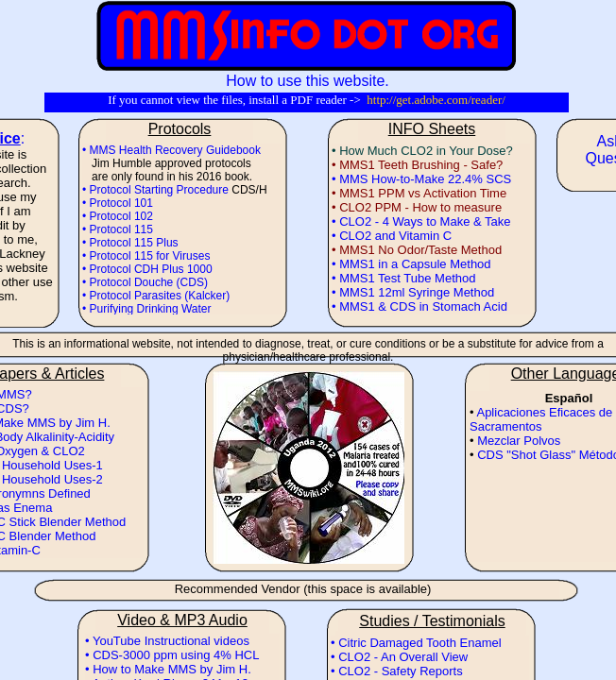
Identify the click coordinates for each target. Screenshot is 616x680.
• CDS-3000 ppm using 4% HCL (172, 655)
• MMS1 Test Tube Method (403, 278)
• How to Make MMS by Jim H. (168, 669)
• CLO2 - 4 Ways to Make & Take (421, 221)
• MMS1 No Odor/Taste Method (417, 250)
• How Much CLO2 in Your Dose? (422, 151)
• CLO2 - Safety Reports (397, 671)
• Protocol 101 (118, 203)
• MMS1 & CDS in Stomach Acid (419, 306)
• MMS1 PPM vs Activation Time (419, 193)
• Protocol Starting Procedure (155, 190)
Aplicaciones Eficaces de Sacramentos (541, 419)
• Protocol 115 (118, 229)
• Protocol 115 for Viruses (146, 256)
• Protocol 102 (118, 216)
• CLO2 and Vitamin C (392, 236)
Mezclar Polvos (519, 441)
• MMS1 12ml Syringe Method (413, 292)
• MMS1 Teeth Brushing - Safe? (417, 165)
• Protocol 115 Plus (130, 243)
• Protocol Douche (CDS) (145, 282)
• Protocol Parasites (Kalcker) (156, 296)
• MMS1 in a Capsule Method (411, 264)
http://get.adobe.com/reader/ (436, 100)
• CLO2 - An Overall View (399, 657)
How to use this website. (308, 81)
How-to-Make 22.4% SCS (441, 179)
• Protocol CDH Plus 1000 (147, 269)
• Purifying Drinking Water (146, 309)
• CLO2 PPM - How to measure (417, 207)
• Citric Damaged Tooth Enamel (416, 643)
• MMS (351, 179)
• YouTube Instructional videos (167, 641)
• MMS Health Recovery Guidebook (171, 150)
